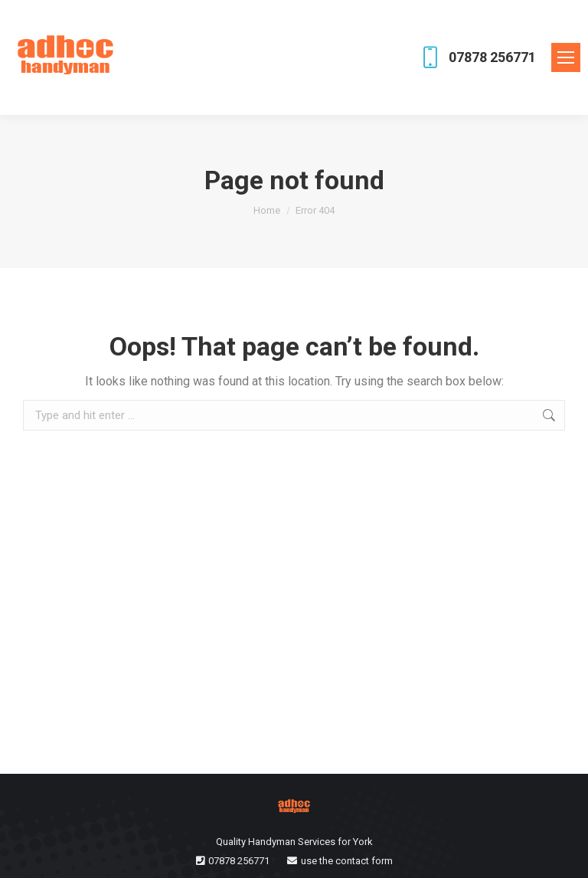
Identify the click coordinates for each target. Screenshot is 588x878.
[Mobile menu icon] (566, 57)
